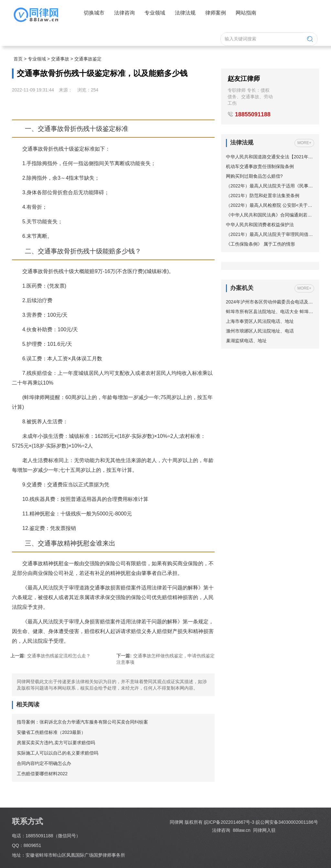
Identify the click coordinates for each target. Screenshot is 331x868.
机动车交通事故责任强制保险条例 (260, 166)
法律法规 (185, 13)
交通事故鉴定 (88, 59)
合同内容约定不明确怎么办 (44, 763)
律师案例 (216, 13)
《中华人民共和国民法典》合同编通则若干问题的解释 (270, 215)
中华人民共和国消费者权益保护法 (260, 225)
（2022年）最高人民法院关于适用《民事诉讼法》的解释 (270, 186)
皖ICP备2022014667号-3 (229, 822)
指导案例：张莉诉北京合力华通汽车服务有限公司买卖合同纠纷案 (82, 722)
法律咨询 (124, 13)
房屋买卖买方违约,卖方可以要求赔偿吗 (56, 743)
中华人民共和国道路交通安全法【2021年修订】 (270, 157)
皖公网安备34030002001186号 (287, 822)
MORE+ (304, 143)
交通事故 (60, 59)
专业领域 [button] (155, 13)
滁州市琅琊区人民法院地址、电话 (260, 331)
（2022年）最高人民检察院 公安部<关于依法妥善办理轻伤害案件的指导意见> (270, 205)
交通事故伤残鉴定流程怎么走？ (50, 656)
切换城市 (94, 13)
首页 (18, 59)
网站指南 (246, 13)
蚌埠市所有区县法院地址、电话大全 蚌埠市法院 (270, 312)
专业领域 (37, 59)
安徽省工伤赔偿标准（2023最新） (51, 732)
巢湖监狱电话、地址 (246, 341)
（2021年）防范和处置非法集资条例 (263, 196)
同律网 (176, 822)
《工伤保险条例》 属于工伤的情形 (261, 244)
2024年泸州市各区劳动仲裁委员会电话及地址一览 (270, 302)
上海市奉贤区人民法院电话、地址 (260, 321)
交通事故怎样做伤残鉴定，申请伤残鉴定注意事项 (165, 659)
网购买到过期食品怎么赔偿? (254, 176)
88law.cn (241, 830)
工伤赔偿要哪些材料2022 (42, 774)
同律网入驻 (264, 830)
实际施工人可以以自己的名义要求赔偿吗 (58, 753)
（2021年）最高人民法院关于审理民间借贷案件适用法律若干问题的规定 (270, 234)
